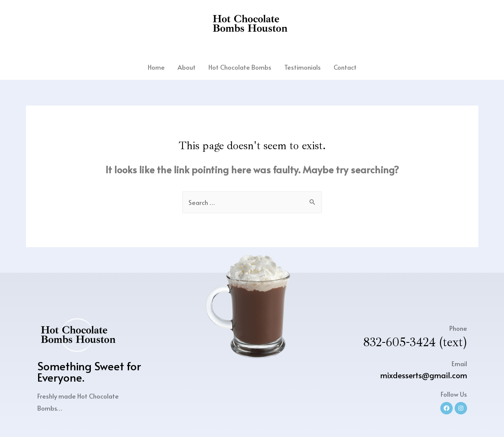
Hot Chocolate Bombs (240, 67)
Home (156, 67)
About (187, 67)
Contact (345, 67)
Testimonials (303, 67)
